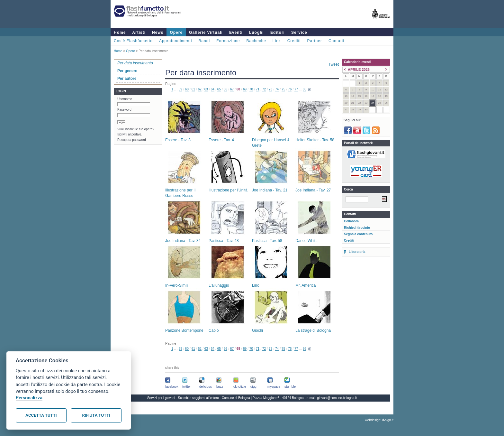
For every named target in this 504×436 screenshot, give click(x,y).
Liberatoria (357, 252)
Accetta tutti (41, 415)
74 (277, 89)
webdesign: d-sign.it (379, 420)
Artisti (139, 32)
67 (232, 89)
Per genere (127, 71)
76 (290, 89)
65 (219, 89)
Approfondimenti (175, 41)
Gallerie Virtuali (206, 32)
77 (296, 89)
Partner (315, 41)
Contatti (336, 41)
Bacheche (256, 41)
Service (299, 32)
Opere (176, 32)
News (158, 32)
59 (180, 89)
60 (187, 89)
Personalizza (29, 398)
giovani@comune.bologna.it (337, 398)
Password (124, 110)
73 (270, 89)
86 (305, 89)
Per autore (127, 79)
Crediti (294, 41)
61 (193, 89)
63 (206, 89)
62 (200, 89)
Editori (278, 32)
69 (245, 89)
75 (283, 89)
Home (120, 32)
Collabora (351, 221)
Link (277, 41)
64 (213, 89)
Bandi (204, 41)
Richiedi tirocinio (357, 228)
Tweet (334, 64)
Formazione (228, 41)
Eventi (236, 32)
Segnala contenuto (358, 234)
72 (264, 89)
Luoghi (256, 32)
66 (225, 89)
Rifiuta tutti (96, 415)
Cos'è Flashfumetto (133, 41)
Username (125, 99)
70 (251, 89)
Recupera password (132, 140)
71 (258, 89)
